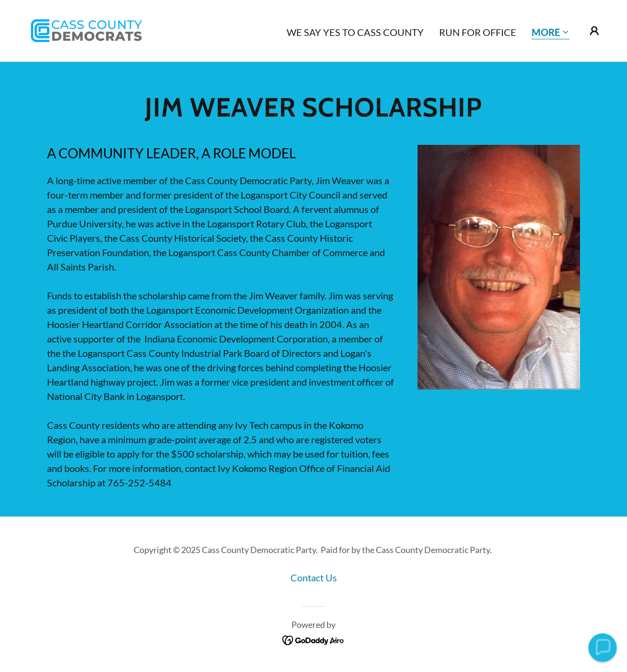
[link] (87, 29)
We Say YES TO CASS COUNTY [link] (355, 32)
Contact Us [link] (314, 578)
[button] (551, 33)
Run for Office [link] (478, 32)
